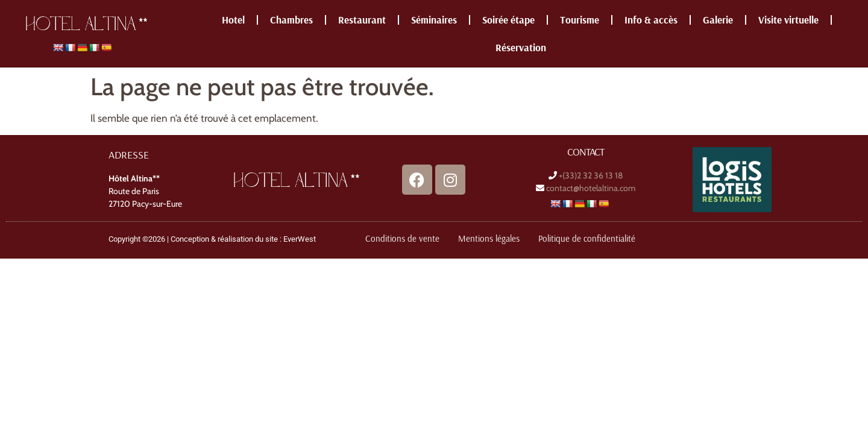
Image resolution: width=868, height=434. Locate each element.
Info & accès (651, 20)
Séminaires (434, 20)
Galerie (718, 20)
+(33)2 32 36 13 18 (591, 175)
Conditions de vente (402, 238)
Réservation (521, 47)
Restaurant (362, 20)
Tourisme (580, 20)
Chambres (291, 20)
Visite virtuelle (788, 20)
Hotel (233, 20)
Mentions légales (489, 238)
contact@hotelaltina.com (591, 188)
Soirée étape (508, 20)
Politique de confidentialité (587, 238)
